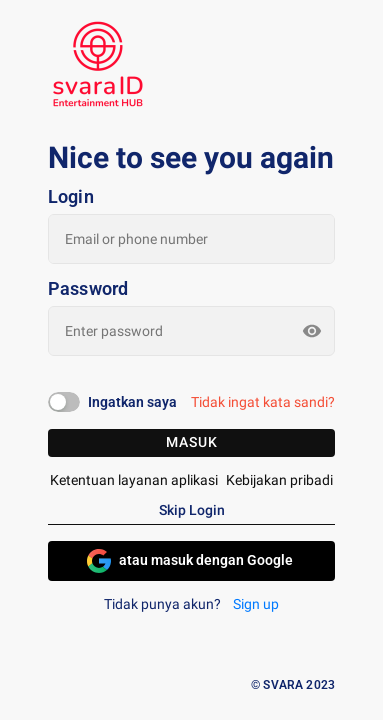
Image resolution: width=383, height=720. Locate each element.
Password (88, 289)
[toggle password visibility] (312, 331)
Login (71, 197)
